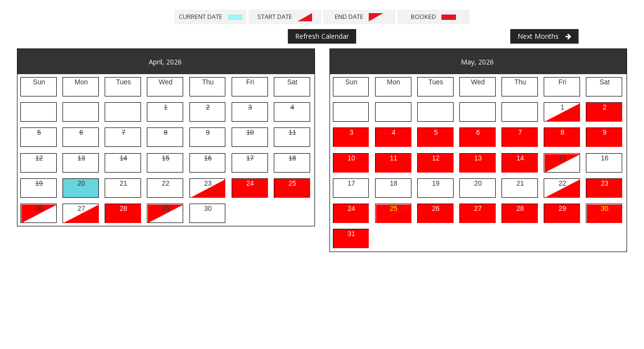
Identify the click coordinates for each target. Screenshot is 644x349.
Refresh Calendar (322, 36)
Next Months (544, 36)
